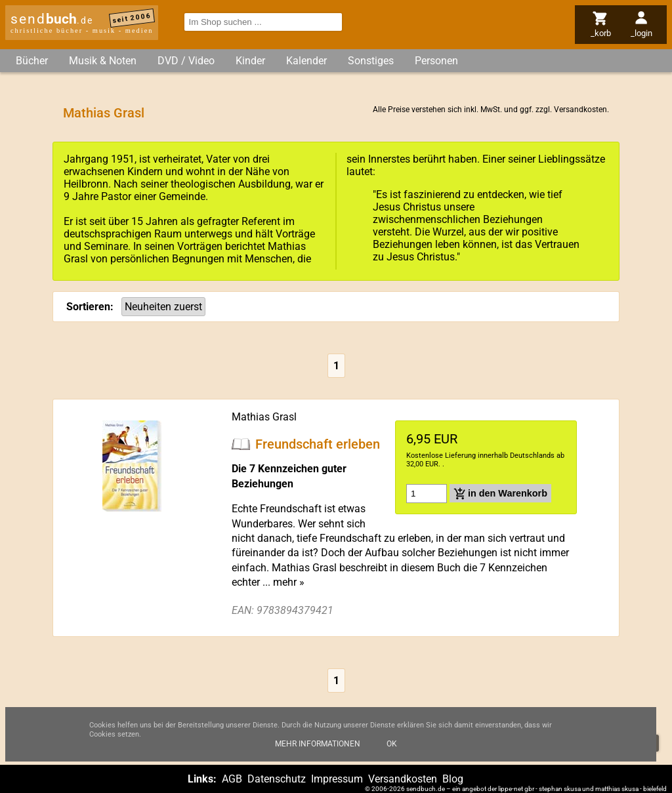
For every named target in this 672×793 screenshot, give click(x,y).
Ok (392, 744)
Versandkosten (580, 110)
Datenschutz (277, 779)
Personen (436, 61)
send (52, 19)
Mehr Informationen (318, 744)
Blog (453, 779)
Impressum (337, 779)
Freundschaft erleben (318, 443)
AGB (232, 779)
